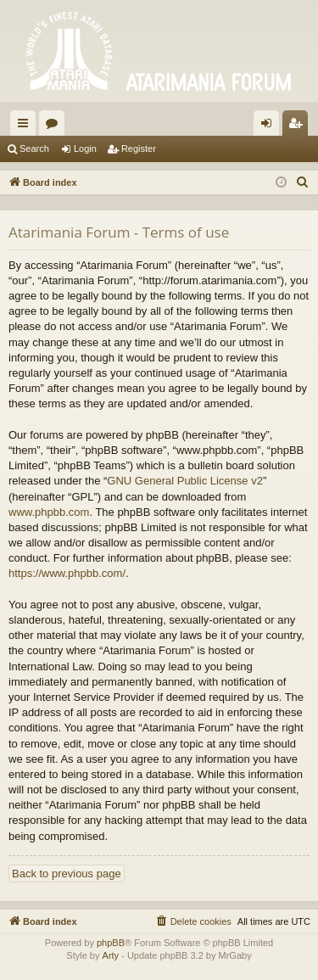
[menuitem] (303, 182)
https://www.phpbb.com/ (67, 573)
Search (34, 148)
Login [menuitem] (270, 126)
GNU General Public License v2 (185, 481)
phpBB (111, 943)
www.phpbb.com (49, 512)
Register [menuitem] (299, 126)
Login (85, 148)
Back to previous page (67, 874)
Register (139, 148)
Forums (55, 126)
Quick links (26, 126)
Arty (111, 955)
